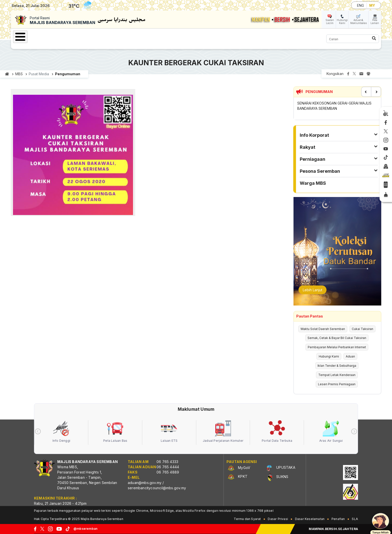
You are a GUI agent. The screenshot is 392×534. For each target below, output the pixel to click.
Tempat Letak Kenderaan (337, 375)
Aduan (350, 356)
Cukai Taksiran (362, 329)
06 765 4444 (168, 467)
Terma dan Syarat (247, 519)
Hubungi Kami (342, 21)
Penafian (338, 519)
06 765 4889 (168, 472)
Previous (366, 92)
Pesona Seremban (175, 36)
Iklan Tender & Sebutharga (337, 366)
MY (372, 5)
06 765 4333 (167, 462)
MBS (19, 74)
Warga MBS (216, 36)
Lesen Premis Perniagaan (337, 384)
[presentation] (38, 431)
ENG (360, 5)
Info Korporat (73, 36)
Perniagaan (134, 36)
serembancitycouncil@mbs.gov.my (157, 488)
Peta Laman (375, 21)
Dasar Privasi (278, 519)
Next (376, 92)
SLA (355, 519)
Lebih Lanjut (312, 290)
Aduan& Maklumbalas (358, 21)
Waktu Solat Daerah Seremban (323, 329)
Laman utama (7, 74)
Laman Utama (35, 36)
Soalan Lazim (330, 21)
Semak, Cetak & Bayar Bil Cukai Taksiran (337, 338)
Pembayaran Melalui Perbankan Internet (337, 347)
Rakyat (105, 36)
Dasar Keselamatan (310, 519)
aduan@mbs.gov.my (145, 483)
